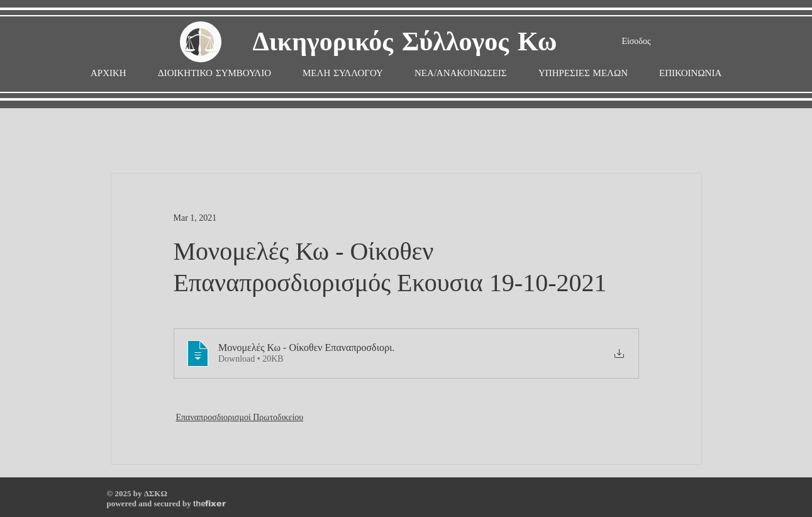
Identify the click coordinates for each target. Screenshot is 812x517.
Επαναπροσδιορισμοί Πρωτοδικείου (240, 417)
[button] (343, 73)
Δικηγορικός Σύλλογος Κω (405, 42)
